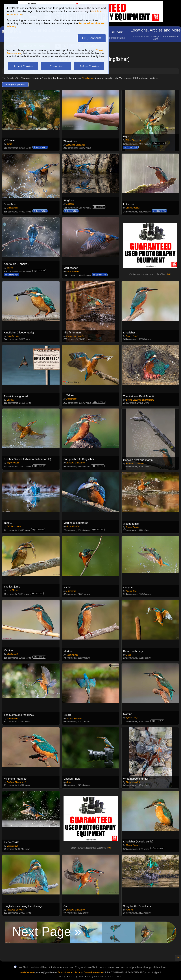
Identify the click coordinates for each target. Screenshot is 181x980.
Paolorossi (71, 399)
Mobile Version (27, 972)
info (169, 274)
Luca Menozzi (13, 590)
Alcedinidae (88, 78)
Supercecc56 (13, 463)
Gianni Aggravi (133, 845)
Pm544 (129, 910)
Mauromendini (133, 782)
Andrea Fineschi (74, 719)
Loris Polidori (73, 272)
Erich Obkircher (133, 140)
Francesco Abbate (75, 336)
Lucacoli (70, 204)
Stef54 (10, 268)
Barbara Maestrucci (76, 463)
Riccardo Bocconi (15, 910)
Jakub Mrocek (133, 208)
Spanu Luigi (132, 336)
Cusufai (10, 400)
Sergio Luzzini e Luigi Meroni (140, 400)
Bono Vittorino (73, 526)
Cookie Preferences (93, 972)
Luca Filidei (131, 591)
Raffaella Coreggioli (76, 145)
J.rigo (9, 144)
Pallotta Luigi (13, 336)
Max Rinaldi (12, 208)
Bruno (69, 782)
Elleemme (71, 591)
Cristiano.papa (14, 526)
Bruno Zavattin (133, 527)
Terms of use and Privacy (70, 972)
